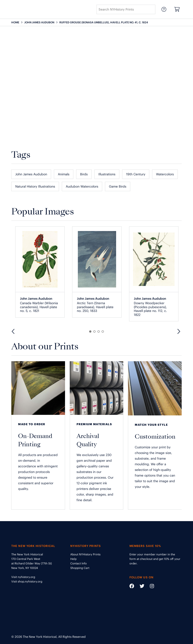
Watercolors (165, 174)
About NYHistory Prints (85, 554)
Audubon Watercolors (82, 186)
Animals (64, 174)
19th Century (136, 174)
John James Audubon (31, 174)
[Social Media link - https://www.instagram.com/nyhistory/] (150, 587)
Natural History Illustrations (35, 186)
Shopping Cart (80, 568)
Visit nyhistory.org (23, 577)
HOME (15, 22)
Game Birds (118, 186)
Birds (84, 174)
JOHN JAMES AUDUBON (39, 22)
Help (73, 559)
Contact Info (79, 563)
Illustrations (107, 174)
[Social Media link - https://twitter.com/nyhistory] (140, 587)
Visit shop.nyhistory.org (27, 581)
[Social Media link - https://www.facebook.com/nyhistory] (132, 587)
